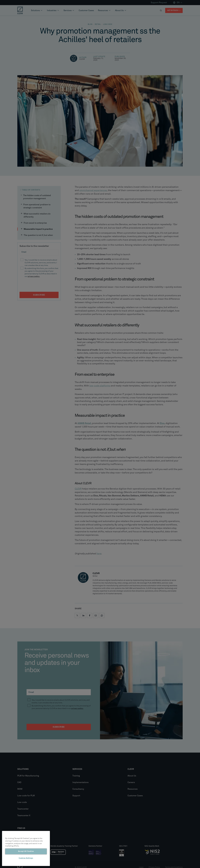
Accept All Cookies (26, 851)
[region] (26, 848)
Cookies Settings (26, 858)
